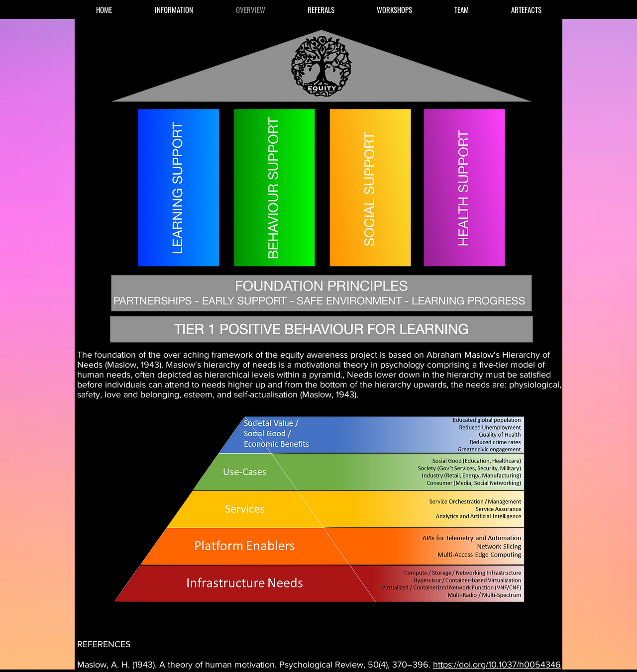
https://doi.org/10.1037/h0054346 (497, 665)
